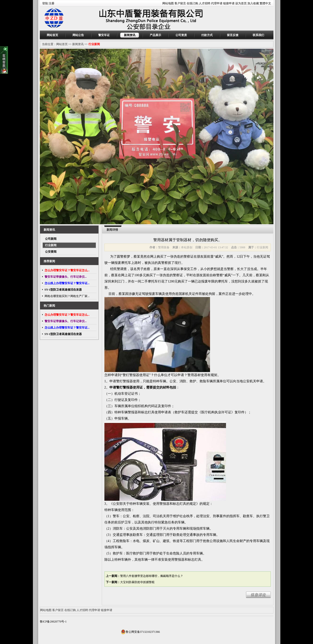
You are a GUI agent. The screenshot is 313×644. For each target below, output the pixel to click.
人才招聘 (205, 3)
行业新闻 (94, 44)
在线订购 (192, 3)
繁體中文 (265, 3)
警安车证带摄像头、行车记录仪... (66, 277)
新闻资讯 (130, 35)
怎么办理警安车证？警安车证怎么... (67, 270)
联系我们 (258, 35)
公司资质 (181, 35)
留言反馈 (233, 35)
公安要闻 (51, 252)
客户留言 (180, 3)
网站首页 (52, 35)
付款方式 (207, 35)
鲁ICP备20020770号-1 (53, 622)
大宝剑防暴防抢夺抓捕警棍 (137, 582)
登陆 (45, 3)
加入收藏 (253, 3)
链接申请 (229, 3)
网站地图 (168, 3)
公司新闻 (51, 239)
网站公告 (78, 35)
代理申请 (217, 3)
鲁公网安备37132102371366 (140, 632)
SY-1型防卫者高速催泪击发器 (63, 290)
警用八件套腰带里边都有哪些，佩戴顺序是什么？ (152, 576)
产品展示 (155, 35)
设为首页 (241, 3)
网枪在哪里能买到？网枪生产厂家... (67, 296)
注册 (51, 3)
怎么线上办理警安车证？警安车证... (67, 283)
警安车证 (104, 35)
